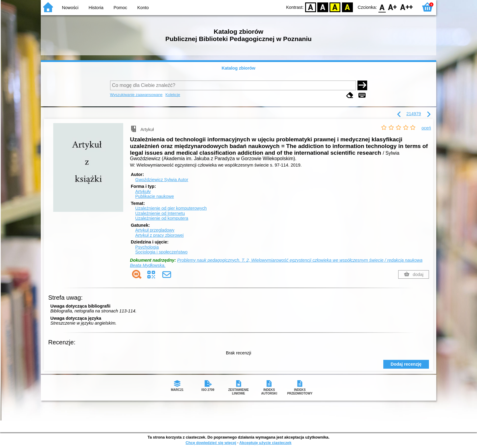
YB (335, 7)
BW (323, 7)
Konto (143, 8)
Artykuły (143, 191)
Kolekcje (173, 95)
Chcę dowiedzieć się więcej (211, 443)
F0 (382, 7)
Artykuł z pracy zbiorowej (159, 235)
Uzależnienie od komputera (162, 218)
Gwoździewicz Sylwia (162, 180)
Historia (96, 8)
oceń (426, 128)
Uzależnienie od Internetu (160, 213)
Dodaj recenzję (406, 364)
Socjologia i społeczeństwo (161, 252)
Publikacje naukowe (154, 196)
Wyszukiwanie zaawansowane (136, 95)
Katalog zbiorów (238, 68)
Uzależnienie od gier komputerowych (171, 208)
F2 (407, 7)
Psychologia (147, 247)
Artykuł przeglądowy (155, 230)
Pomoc (120, 8)
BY (347, 7)
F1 (393, 7)
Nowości (70, 8)
